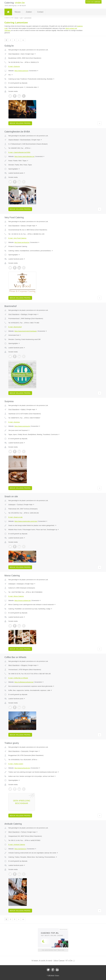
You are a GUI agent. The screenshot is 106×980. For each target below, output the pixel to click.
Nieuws (18, 12)
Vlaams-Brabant (14, 140)
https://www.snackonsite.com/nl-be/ (26, 521)
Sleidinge (24, 314)
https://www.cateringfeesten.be (24, 156)
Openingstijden (14, 169)
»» (23, 40)
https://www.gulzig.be (21, 71)
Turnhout (20, 505)
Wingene (24, 665)
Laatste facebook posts (17, 87)
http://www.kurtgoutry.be (22, 768)
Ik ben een (93, 2)
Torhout (24, 832)
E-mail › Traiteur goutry (16, 764)
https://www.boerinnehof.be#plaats (26, 331)
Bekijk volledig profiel (20, 123)
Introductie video (33, 87)
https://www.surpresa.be (22, 426)
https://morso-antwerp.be (22, 601)
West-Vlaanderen (14, 665)
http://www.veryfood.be (22, 242)
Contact (40, 12)
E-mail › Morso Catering (16, 596)
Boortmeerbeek (25, 140)
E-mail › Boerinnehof (15, 327)
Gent (23, 54)
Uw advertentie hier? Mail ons (53, 950)
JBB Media (51, 975)
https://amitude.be (20, 849)
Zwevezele (25, 751)
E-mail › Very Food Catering (17, 238)
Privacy (57, 975)
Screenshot (34, 71)
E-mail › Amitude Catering (17, 845)
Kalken (23, 409)
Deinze (23, 226)
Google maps (31, 54)
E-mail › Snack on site (15, 517)
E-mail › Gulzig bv (14, 66)
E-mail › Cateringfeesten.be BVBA (19, 152)
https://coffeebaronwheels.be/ (24, 682)
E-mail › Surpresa (14, 422)
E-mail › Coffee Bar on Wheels (18, 678)
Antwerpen (12, 505)
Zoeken (29, 12)
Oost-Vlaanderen (14, 54)
